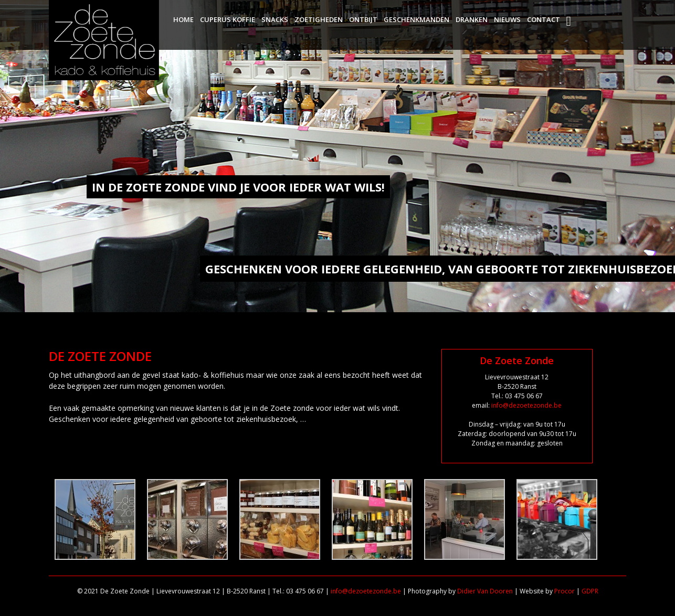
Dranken (472, 19)
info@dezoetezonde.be (526, 405)
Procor (565, 591)
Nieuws (507, 19)
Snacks (275, 19)
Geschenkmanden (416, 19)
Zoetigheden (319, 19)
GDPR (590, 591)
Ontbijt (363, 19)
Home (183, 19)
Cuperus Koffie (228, 19)
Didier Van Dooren (485, 591)
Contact (544, 19)
